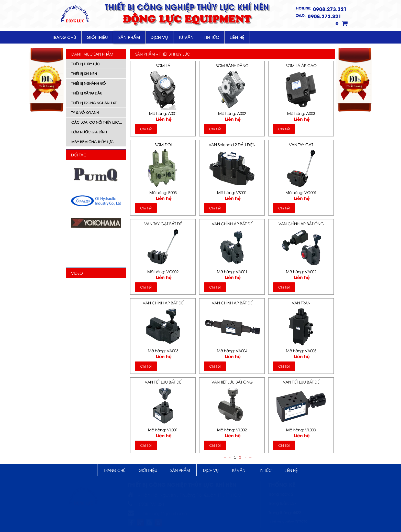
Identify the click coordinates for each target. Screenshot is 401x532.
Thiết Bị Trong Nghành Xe (94, 103)
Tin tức (212, 37)
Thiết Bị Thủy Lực (86, 64)
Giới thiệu (97, 37)
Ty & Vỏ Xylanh (85, 112)
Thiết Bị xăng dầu (87, 93)
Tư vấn (186, 37)
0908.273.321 (330, 9)
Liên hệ (237, 37)
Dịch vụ (159, 37)
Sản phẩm (129, 37)
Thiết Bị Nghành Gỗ (88, 83)
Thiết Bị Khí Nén (84, 73)
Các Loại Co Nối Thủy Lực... (97, 122)
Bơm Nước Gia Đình (89, 132)
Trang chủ (64, 37)
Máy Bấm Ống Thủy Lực (92, 142)
